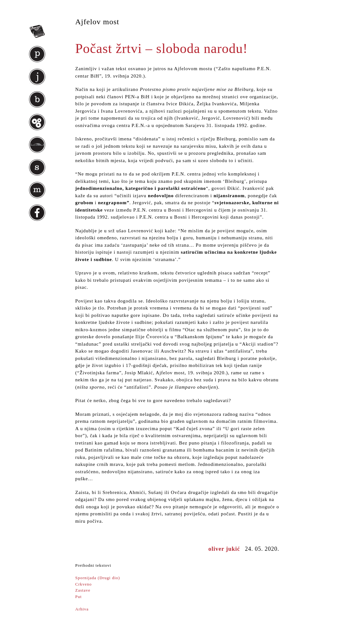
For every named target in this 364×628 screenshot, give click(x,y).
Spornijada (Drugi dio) (98, 578)
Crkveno (84, 584)
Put (78, 597)
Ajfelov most (97, 22)
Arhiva (82, 609)
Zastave (83, 590)
